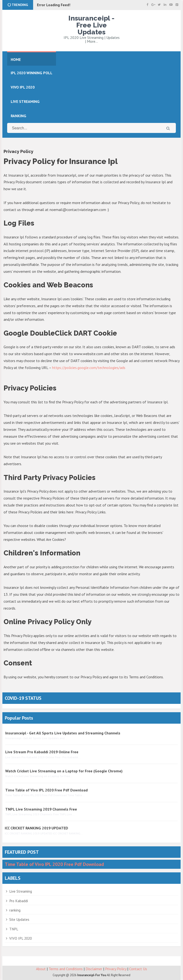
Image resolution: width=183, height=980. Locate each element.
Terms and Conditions (66, 968)
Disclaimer (94, 968)
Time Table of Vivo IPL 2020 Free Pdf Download (46, 789)
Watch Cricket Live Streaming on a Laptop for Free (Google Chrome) (64, 770)
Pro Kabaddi (19, 900)
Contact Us (138, 968)
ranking (15, 909)
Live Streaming (21, 891)
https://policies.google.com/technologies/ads (89, 367)
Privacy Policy (116, 968)
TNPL (14, 928)
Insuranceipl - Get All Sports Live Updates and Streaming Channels (63, 732)
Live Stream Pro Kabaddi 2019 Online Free (42, 751)
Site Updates (19, 919)
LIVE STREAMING (25, 101)
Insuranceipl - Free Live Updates (92, 25)
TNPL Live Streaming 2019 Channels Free (41, 808)
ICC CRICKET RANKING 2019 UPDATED (36, 827)
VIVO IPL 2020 (20, 938)
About (41, 968)
